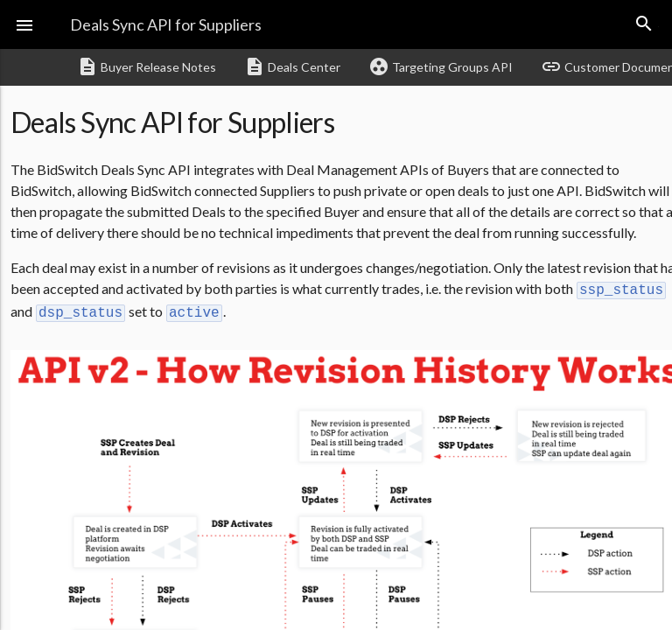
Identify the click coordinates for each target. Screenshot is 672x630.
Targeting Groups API (441, 66)
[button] (24, 24)
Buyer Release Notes (147, 66)
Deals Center (292, 66)
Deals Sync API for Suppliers (166, 24)
